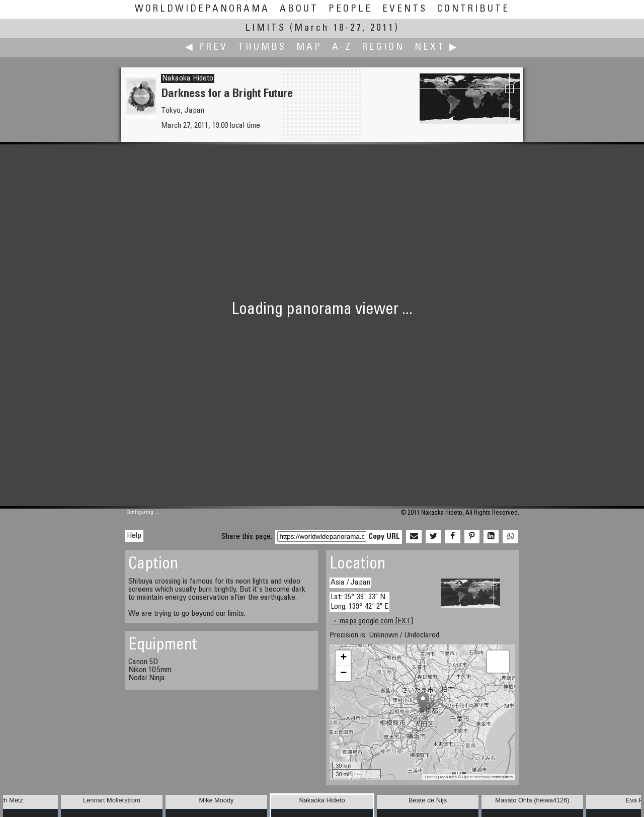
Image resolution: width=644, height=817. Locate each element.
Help (134, 536)
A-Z (342, 48)
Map (309, 48)
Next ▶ (437, 48)
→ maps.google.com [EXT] (371, 621)
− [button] (343, 674)
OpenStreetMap (476, 777)
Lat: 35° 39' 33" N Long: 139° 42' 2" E (359, 602)
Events (405, 9)
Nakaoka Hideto (188, 78)
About (299, 9)
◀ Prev (207, 48)
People (350, 9)
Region (383, 48)
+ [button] (343, 658)
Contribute (473, 9)
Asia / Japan (350, 583)
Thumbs (262, 48)
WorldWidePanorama (202, 9)
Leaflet (431, 777)
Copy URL (384, 537)
